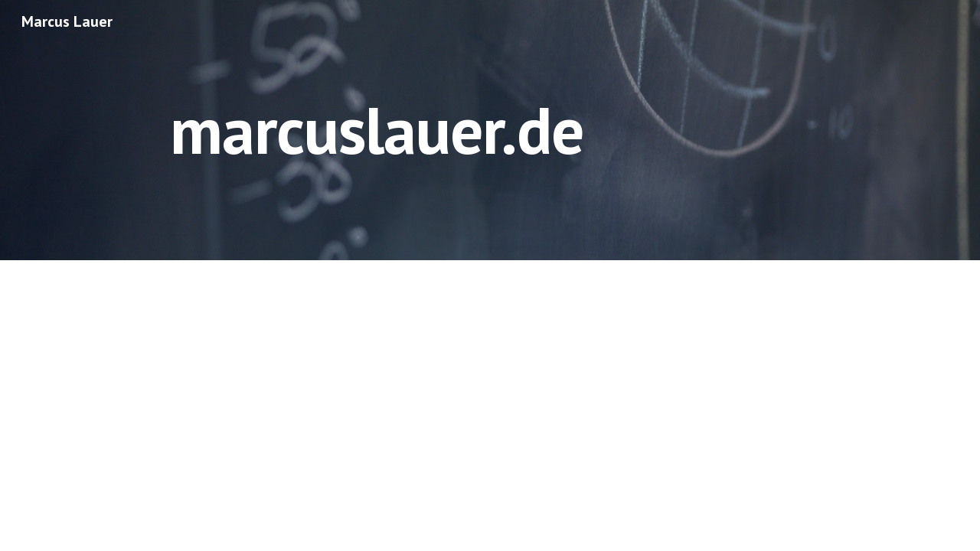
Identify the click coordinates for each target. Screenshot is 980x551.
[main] (377, 130)
